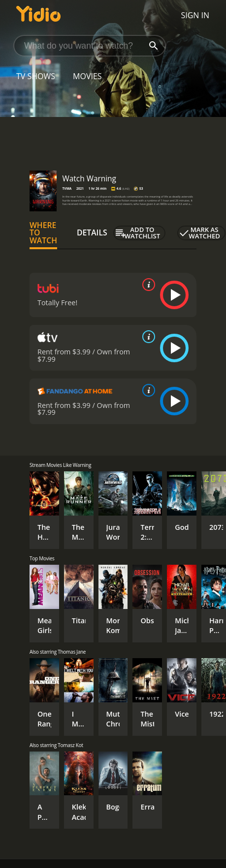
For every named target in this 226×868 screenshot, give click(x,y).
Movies (87, 76)
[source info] (147, 285)
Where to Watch (43, 233)
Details (92, 232)
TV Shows (36, 76)
